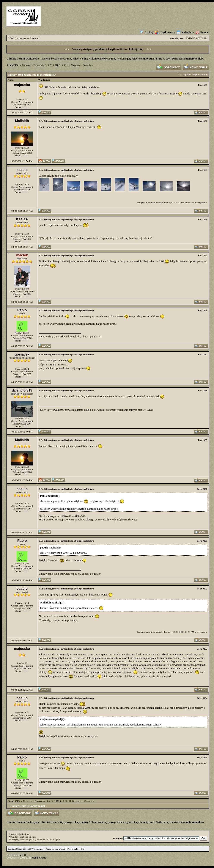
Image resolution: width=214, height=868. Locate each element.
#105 (205, 757)
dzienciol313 (22, 390)
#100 (205, 489)
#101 (205, 541)
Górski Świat (24, 849)
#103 (205, 649)
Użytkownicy (165, 32)
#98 (206, 390)
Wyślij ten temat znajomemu (22, 837)
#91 (206, 85)
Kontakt (12, 849)
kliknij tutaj (137, 49)
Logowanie (21, 38)
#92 (206, 121)
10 (65, 65)
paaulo (22, 170)
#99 (206, 440)
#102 (205, 589)
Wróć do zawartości (56, 849)
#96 (206, 310)
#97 (206, 354)
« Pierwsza (25, 65)
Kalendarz (186, 32)
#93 (206, 170)
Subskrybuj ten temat (19, 839)
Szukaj (147, 32)
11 (69, 65)
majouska (22, 85)
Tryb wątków (184, 74)
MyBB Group (39, 858)
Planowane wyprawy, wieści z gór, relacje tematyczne (122, 59)
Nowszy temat (37, 806)
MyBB (23, 855)
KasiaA (22, 219)
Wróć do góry (38, 849)
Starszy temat (18, 806)
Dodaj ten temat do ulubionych (45, 839)
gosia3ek (22, 354)
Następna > (76, 65)
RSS (82, 849)
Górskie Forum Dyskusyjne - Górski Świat (32, 59)
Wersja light (72, 849)
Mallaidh (22, 121)
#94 (206, 219)
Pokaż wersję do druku (19, 834)
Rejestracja (35, 38)
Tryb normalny (200, 74)
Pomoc (202, 32)
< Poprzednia (38, 65)
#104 (205, 698)
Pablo (22, 310)
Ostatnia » (88, 65)
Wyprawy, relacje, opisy (74, 59)
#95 (206, 255)
